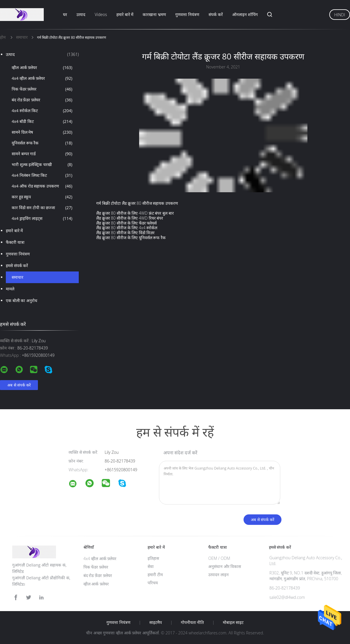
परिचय (153, 583)
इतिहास (153, 558)
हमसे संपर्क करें (17, 265)
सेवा (151, 566)
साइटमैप (156, 622)
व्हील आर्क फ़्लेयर (42, 68)
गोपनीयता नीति (192, 622)
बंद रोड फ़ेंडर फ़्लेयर (42, 100)
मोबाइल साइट (233, 622)
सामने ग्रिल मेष (42, 132)
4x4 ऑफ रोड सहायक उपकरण (42, 186)
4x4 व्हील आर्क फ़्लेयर (42, 78)
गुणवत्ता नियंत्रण (187, 14)
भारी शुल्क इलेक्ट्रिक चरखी (42, 165)
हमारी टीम (155, 575)
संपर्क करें (216, 14)
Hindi (340, 15)
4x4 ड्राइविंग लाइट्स (42, 218)
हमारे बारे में (125, 14)
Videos (101, 14)
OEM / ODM (219, 558)
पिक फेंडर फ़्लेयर (42, 89)
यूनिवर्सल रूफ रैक (42, 143)
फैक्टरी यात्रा (15, 242)
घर (65, 14)
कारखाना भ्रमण (154, 14)
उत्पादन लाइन (218, 575)
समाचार (17, 277)
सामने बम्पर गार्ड (42, 154)
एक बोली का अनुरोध (22, 300)
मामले (10, 289)
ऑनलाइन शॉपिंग (245, 14)
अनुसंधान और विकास (225, 566)
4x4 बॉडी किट (42, 121)
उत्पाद (81, 14)
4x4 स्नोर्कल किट (42, 111)
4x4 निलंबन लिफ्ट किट (42, 175)
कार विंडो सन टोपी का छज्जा (42, 208)
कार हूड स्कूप (42, 197)
